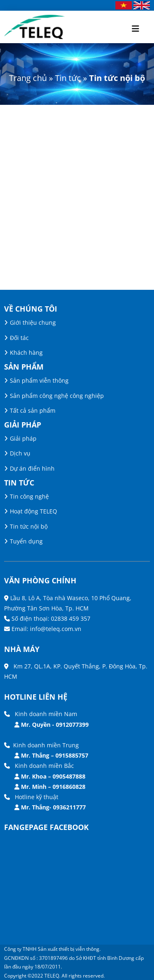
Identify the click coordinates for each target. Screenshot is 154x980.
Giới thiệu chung (33, 322)
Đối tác (19, 338)
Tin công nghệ (29, 496)
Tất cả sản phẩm (33, 410)
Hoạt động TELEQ (33, 511)
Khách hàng (26, 352)
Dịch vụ (20, 453)
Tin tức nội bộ (29, 526)
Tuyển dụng (26, 541)
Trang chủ (28, 78)
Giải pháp (23, 438)
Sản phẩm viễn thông (39, 380)
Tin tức (68, 78)
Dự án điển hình (32, 468)
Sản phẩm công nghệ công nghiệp (57, 396)
